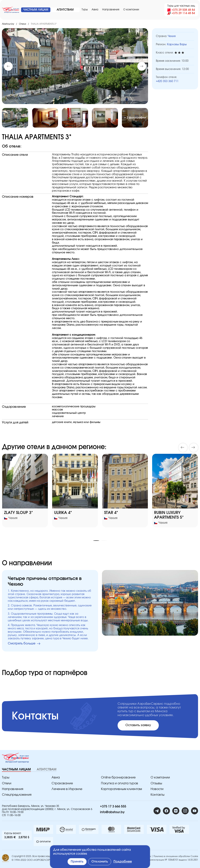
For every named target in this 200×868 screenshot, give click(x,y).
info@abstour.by (112, 812)
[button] (142, 66)
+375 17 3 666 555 (113, 806)
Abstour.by (8, 24)
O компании (131, 10)
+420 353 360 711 (167, 81)
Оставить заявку (138, 725)
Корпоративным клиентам (121, 789)
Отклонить (100, 862)
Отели (22, 24)
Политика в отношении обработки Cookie (176, 856)
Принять (77, 862)
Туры (85, 10)
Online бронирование (118, 777)
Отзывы (156, 783)
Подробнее (123, 862)
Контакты (158, 795)
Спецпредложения (17, 795)
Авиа (95, 10)
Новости (157, 789)
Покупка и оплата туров (120, 783)
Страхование (62, 783)
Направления (111, 10)
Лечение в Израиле (67, 789)
